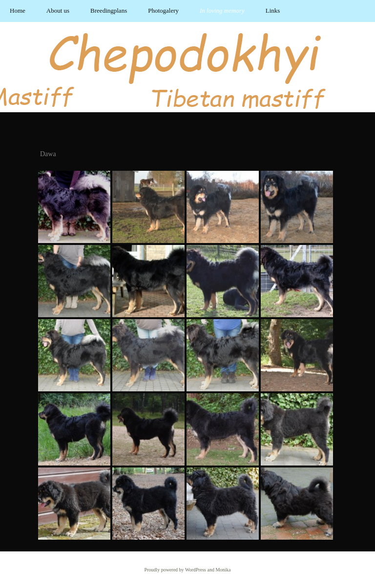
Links (273, 10)
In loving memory (222, 10)
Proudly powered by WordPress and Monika (187, 570)
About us (58, 10)
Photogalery (163, 10)
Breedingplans (109, 10)
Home (18, 10)
